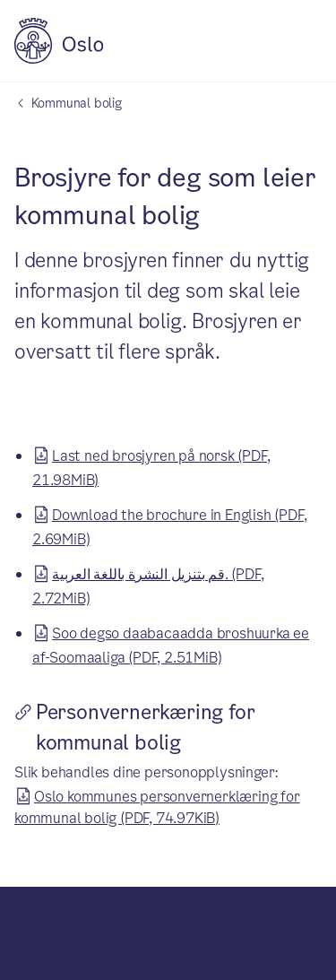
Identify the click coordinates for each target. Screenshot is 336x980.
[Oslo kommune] (59, 59)
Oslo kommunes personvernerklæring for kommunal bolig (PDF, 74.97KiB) (157, 805)
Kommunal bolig (77, 103)
